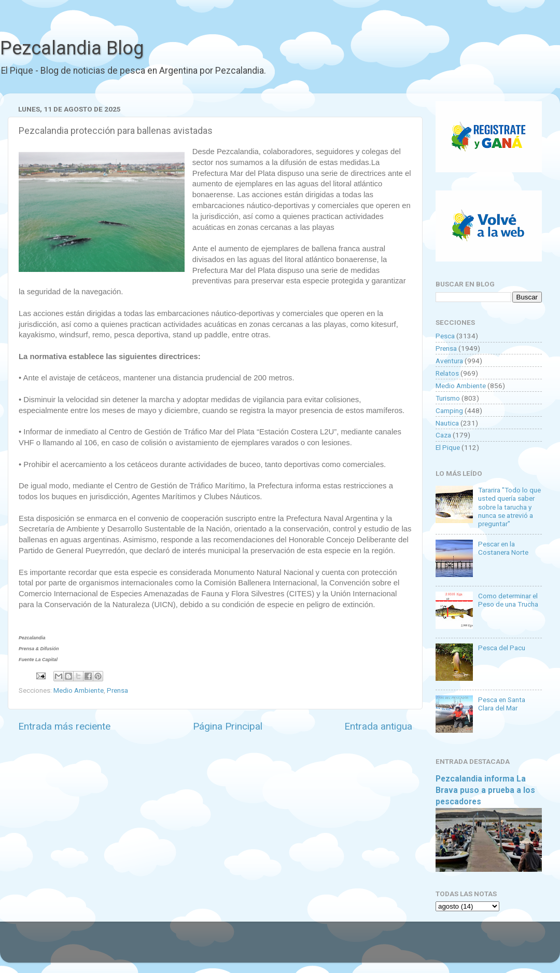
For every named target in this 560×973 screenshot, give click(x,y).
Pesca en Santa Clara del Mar (502, 704)
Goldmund (298, 947)
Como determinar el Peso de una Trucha (508, 600)
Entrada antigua (378, 726)
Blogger (387, 947)
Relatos (447, 373)
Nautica (447, 423)
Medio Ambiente (79, 690)
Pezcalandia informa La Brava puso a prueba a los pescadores (485, 790)
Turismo (448, 398)
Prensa (117, 690)
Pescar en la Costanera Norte (503, 548)
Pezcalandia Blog (72, 48)
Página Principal (228, 726)
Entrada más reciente (64, 726)
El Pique (448, 447)
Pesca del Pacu (502, 648)
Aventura (449, 361)
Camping (449, 410)
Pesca (445, 336)
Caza (443, 435)
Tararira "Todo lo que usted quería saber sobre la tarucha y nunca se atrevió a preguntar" (509, 507)
